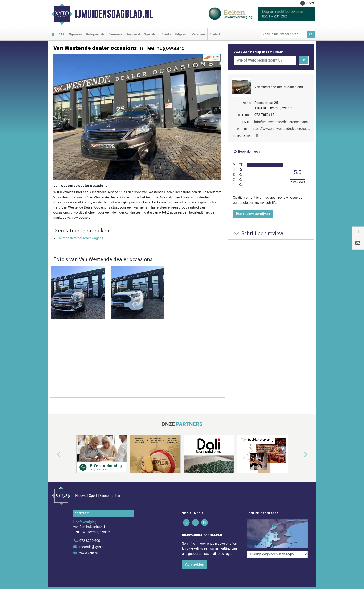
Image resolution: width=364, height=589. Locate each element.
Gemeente (115, 34)
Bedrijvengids (95, 34)
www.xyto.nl (88, 553)
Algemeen (75, 34)
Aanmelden (194, 564)
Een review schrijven (253, 214)
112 (62, 34)
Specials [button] (150, 34)
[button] (53, 455)
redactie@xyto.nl (92, 547)
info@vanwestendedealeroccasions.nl (283, 122)
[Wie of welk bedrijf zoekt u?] (265, 60)
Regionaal (133, 34)
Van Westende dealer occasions (279, 87)
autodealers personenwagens (81, 238)
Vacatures (199, 34)
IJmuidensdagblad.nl (114, 14)
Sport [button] (165, 34)
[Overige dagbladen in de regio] (277, 554)
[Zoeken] (311, 34)
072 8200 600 (90, 541)
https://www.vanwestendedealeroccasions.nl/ (286, 129)
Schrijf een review (258, 233)
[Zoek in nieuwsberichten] (284, 34)
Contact (215, 34)
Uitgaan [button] (180, 34)
